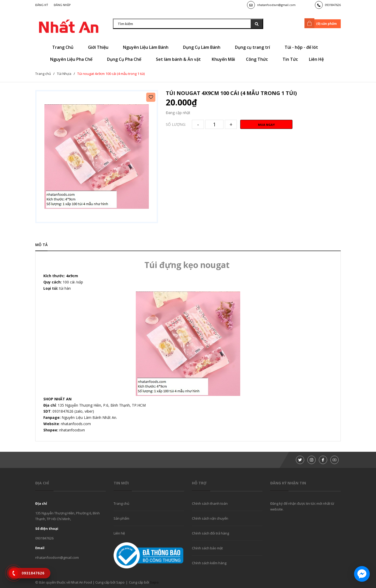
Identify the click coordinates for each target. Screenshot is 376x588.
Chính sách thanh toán (210, 503)
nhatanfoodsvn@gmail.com (276, 5)
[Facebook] (323, 460)
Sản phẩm (121, 518)
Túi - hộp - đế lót (303, 47)
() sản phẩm (322, 23)
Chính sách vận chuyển (210, 518)
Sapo (154, 582)
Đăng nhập (62, 5)
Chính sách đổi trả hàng (210, 533)
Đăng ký (42, 5)
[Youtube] (334, 460)
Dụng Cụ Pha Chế (126, 59)
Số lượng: (176, 124)
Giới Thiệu (100, 47)
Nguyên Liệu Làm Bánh (148, 47)
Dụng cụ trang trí (254, 47)
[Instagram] (312, 460)
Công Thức (259, 59)
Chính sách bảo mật (207, 548)
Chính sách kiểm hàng (209, 563)
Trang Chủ (65, 47)
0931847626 (333, 5)
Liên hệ (119, 533)
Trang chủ (121, 503)
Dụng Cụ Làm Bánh (204, 47)
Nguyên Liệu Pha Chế (73, 59)
